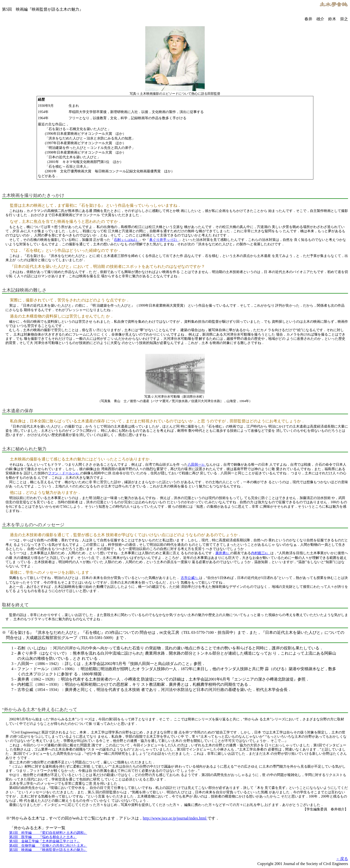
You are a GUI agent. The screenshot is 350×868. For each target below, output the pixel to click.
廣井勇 (223, 553)
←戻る (342, 859)
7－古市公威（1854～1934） (36, 690)
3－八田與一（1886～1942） (36, 664)
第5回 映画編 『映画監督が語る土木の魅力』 (48, 850)
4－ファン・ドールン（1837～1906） (44, 669)
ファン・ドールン (64, 473)
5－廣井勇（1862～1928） (34, 679)
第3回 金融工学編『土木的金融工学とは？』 (45, 841)
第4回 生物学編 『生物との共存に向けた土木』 (48, 845)
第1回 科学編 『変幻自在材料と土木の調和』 (48, 833)
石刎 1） (126, 240)
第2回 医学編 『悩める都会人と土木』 (43, 837)
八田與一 (197, 464)
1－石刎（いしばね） (30, 648)
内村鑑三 (261, 553)
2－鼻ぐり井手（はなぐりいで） (40, 653)
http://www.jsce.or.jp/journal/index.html (175, 818)
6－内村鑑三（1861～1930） (36, 684)
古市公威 (190, 578)
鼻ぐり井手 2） (164, 240)
